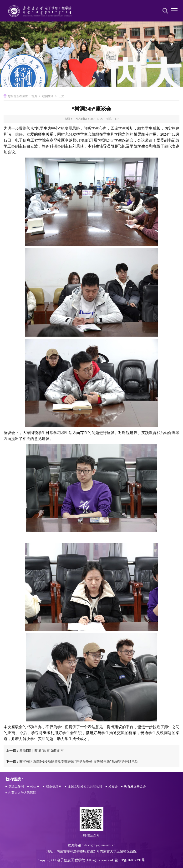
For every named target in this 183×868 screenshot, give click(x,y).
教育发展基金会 (135, 786)
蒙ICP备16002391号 (130, 860)
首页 (34, 96)
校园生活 (48, 96)
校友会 (113, 786)
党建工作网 (16, 786)
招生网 (35, 786)
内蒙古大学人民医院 (22, 793)
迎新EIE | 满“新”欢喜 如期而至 (35, 751)
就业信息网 (54, 786)
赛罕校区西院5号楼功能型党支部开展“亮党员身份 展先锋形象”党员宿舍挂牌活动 (72, 762)
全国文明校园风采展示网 (85, 786)
